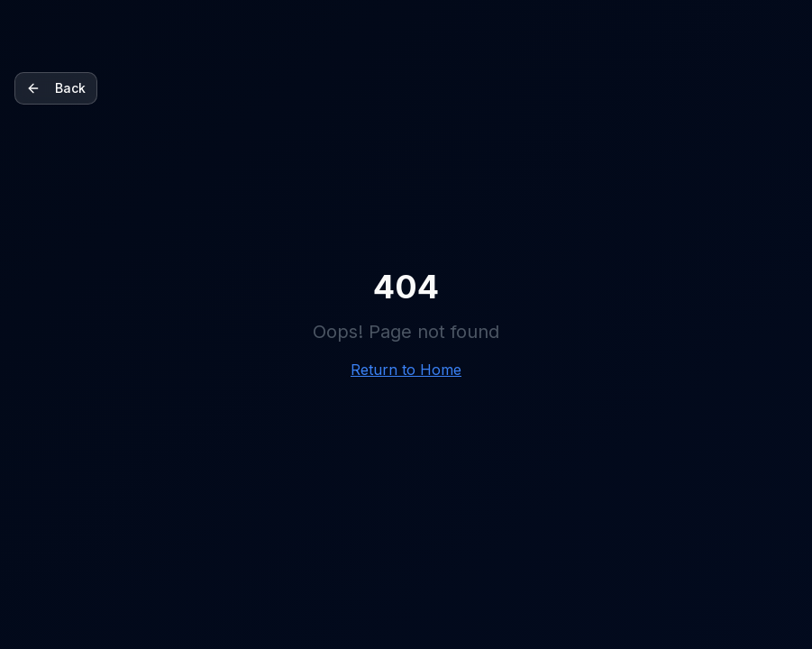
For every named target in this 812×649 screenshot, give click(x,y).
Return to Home (406, 370)
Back (56, 88)
